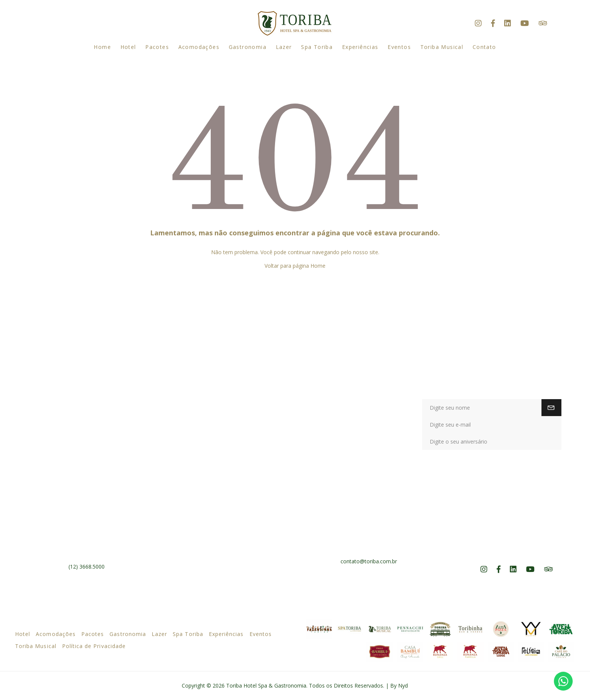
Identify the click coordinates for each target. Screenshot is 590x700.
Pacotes (157, 47)
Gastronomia (248, 47)
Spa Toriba (317, 47)
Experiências (360, 47)
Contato (484, 47)
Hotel (128, 47)
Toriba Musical (442, 47)
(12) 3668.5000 (87, 567)
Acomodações (199, 47)
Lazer (284, 47)
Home (102, 47)
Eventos (399, 47)
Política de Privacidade (94, 646)
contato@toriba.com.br (369, 561)
